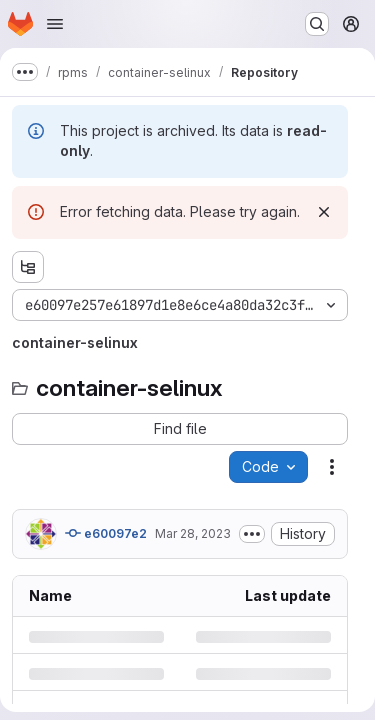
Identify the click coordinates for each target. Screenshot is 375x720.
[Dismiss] (324, 212)
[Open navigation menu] (55, 24)
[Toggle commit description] (252, 534)
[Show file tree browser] (28, 267)
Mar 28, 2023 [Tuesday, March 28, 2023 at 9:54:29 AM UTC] (193, 533)
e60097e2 (106, 533)
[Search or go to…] (317, 24)
